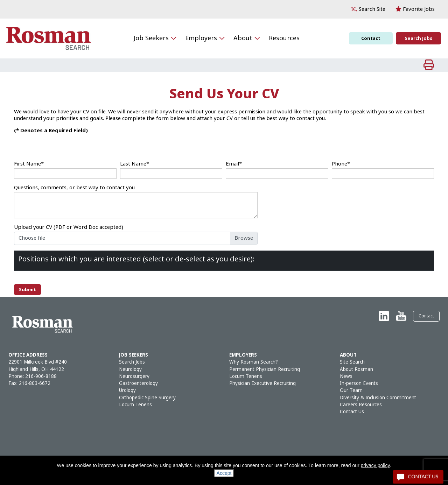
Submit (27, 290)
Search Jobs (418, 38)
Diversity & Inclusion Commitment (378, 398)
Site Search (352, 362)
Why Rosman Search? (254, 362)
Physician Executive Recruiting (262, 383)
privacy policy (375, 465)
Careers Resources (361, 405)
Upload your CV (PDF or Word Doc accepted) (69, 227)
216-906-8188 (41, 376)
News (346, 376)
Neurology (130, 369)
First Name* (29, 164)
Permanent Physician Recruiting (265, 369)
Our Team (351, 390)
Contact (371, 38)
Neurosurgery (134, 376)
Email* (234, 164)
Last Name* (135, 164)
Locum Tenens (135, 405)
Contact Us (352, 412)
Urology (127, 390)
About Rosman (356, 369)
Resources (284, 38)
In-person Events (359, 383)
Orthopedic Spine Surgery (147, 398)
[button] (368, 9)
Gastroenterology (138, 383)
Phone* (341, 164)
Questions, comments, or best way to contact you (74, 188)
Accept (224, 473)
